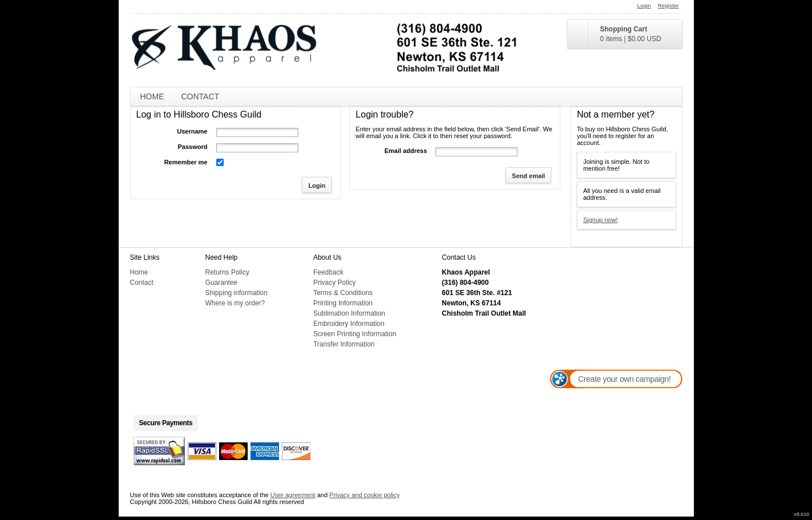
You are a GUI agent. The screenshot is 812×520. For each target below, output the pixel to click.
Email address (406, 151)
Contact (201, 96)
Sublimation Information (349, 313)
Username (192, 131)
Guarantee (222, 283)
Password (193, 147)
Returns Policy (227, 272)
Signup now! (601, 220)
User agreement (293, 495)
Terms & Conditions (343, 293)
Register (668, 5)
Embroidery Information (349, 324)
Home (152, 96)
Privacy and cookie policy (365, 495)
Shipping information (237, 293)
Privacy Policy (335, 283)
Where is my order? (235, 303)
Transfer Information (344, 344)
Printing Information (343, 303)
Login (644, 5)
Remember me (186, 162)
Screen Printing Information (355, 334)
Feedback (328, 272)
